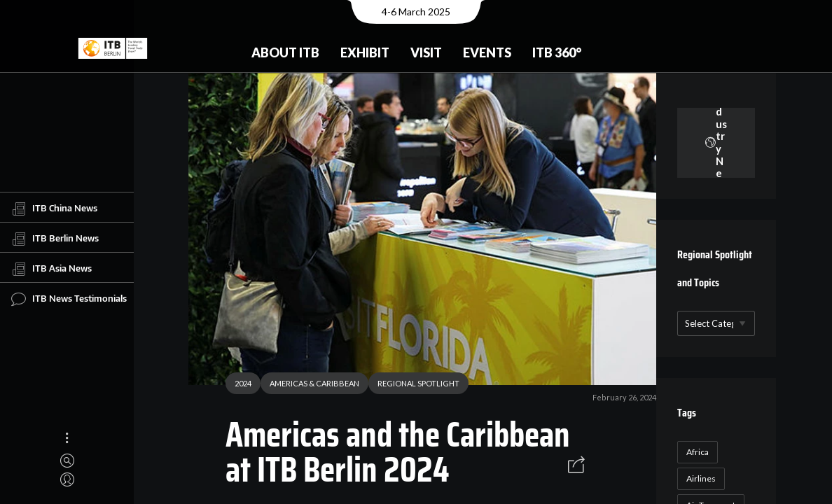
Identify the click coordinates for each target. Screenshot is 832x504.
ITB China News (54, 209)
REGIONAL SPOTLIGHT (414, 385)
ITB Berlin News (55, 239)
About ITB (285, 52)
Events (487, 52)
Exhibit (365, 52)
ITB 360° (557, 52)
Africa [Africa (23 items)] (695, 452)
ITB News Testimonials (69, 299)
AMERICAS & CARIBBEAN (310, 385)
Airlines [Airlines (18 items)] (698, 478)
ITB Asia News (51, 269)
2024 (238, 385)
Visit (426, 52)
